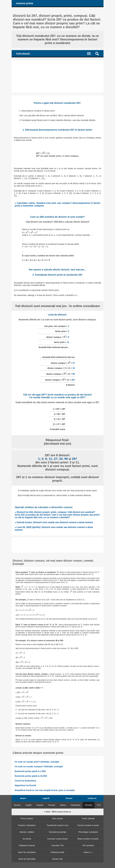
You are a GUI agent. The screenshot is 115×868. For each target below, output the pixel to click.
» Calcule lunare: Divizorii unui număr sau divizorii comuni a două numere (54, 522)
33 (74, 368)
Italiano (63, 805)
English (29, 805)
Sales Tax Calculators (27, 852)
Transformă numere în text (58, 825)
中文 (99, 805)
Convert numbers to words (88, 825)
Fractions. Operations (27, 825)
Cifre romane (57, 819)
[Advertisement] (58, 76)
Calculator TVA (57, 845)
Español (40, 805)
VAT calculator (88, 845)
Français (52, 805)
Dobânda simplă (58, 852)
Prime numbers (27, 819)
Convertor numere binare (58, 839)
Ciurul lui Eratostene (25, 781)
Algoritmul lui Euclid (25, 785)
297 (73, 380)
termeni (69, 798)
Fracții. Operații (88, 819)
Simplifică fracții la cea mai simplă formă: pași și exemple (45, 790)
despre (23, 798)
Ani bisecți (27, 839)
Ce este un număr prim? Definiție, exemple (37, 762)
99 (74, 374)
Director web (58, 859)
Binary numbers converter (88, 839)
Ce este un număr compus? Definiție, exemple (39, 766)
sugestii (46, 798)
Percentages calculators (88, 832)
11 (68, 342)
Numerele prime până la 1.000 (30, 771)
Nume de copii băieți (27, 859)
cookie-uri (92, 798)
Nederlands (75, 805)
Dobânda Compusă (27, 845)
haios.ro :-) (88, 852)
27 (74, 363)
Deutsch (17, 805)
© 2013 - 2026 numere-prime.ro (57, 812)
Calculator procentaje (57, 832)
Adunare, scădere (27, 832)
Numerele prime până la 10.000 (31, 776)
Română (89, 805)
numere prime (25, 3)
